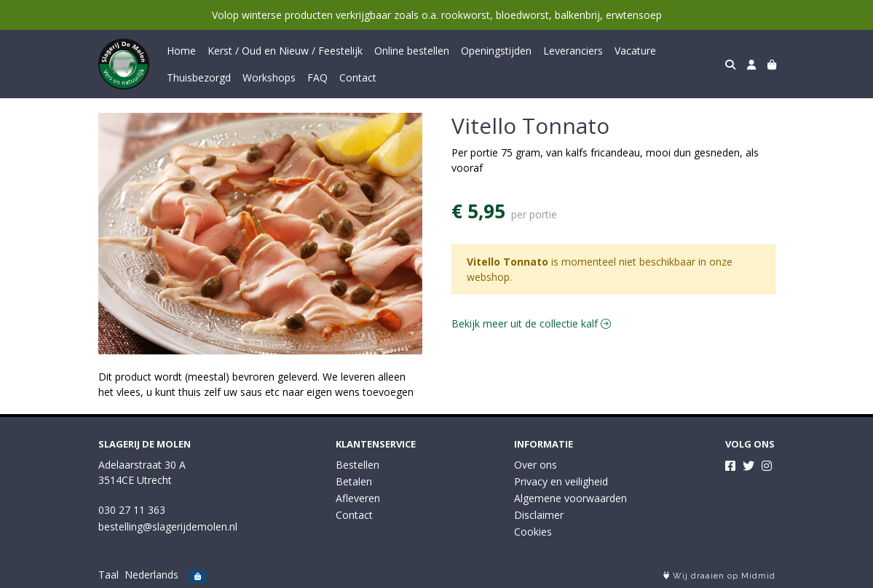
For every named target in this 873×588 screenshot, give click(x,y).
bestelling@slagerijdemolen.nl (168, 527)
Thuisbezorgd (199, 78)
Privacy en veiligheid (561, 481)
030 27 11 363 (132, 510)
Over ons (536, 465)
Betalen (354, 481)
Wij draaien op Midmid (719, 576)
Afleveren (358, 498)
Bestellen (358, 465)
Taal (108, 575)
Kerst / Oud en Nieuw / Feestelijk (285, 51)
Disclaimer (539, 515)
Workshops (269, 78)
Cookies (533, 532)
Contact (358, 78)
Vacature (635, 51)
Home (181, 51)
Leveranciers (573, 51)
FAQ (317, 78)
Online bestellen (412, 51)
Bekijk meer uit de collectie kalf (531, 323)
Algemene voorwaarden (570, 498)
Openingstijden (496, 51)
